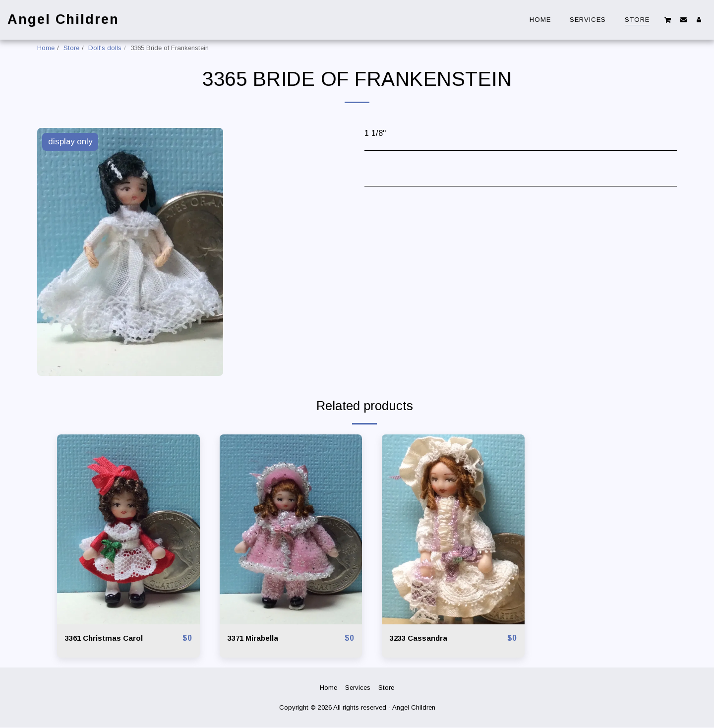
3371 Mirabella (256, 638)
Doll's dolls (105, 48)
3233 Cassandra (421, 638)
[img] (128, 529)
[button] (668, 20)
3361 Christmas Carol (108, 638)
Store (71, 48)
